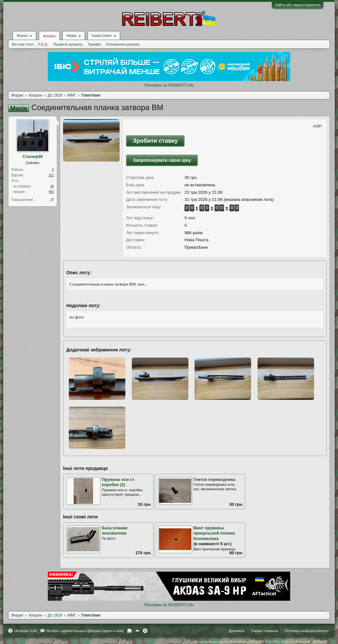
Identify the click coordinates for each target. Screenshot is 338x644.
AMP (317, 126)
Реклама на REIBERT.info (169, 85)
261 (51, 175)
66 (52, 186)
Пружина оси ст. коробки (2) (118, 482)
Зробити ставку (155, 141)
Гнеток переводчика (215, 479)
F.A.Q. (43, 44)
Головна (129, 631)
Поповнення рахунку (123, 44)
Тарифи (94, 44)
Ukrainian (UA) (26, 631)
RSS (145, 631)
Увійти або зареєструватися (298, 5)
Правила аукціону (68, 44)
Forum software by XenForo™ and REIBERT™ (261, 642)
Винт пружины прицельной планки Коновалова (214, 533)
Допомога (237, 631)
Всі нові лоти (22, 44)
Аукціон (49, 36)
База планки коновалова (115, 531)
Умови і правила (264, 631)
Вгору (137, 631)
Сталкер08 (33, 157)
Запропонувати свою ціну (162, 160)
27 (52, 200)
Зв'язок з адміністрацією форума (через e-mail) (85, 631)
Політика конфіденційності (306, 631)
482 (51, 192)
